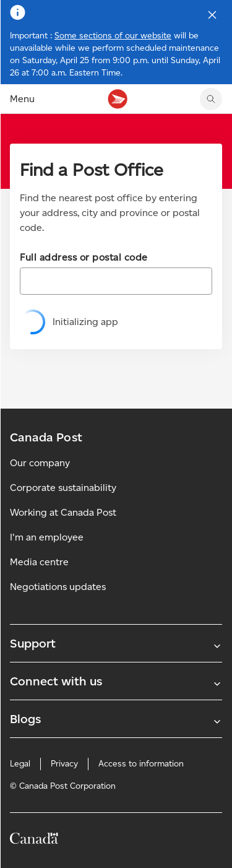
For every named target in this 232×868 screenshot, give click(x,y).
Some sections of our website (113, 36)
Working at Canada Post (63, 512)
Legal (20, 764)
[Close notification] (212, 15)
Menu (22, 99)
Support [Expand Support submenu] (116, 643)
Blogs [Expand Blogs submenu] (116, 719)
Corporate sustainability (63, 488)
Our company (40, 463)
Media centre (39, 562)
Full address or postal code (84, 257)
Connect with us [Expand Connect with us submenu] (116, 681)
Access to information (141, 764)
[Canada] (34, 840)
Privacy (64, 764)
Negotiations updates (58, 587)
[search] (211, 99)
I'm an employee (47, 537)
